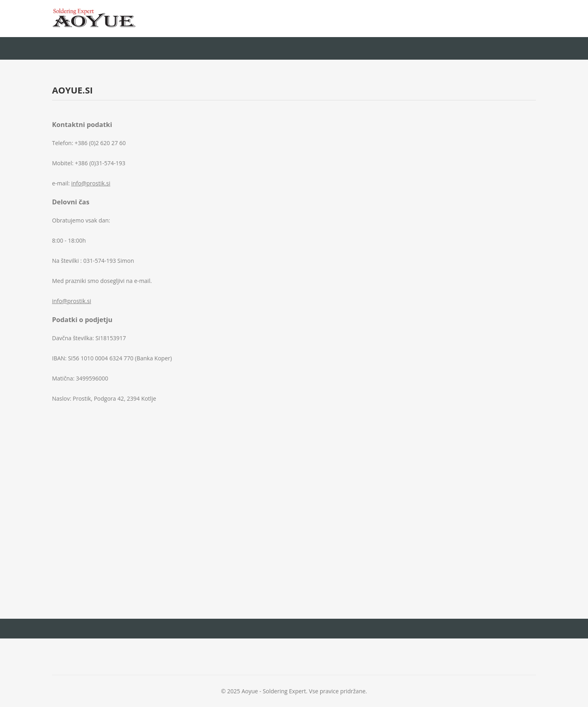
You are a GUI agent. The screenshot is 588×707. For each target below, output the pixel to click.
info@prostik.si (91, 183)
